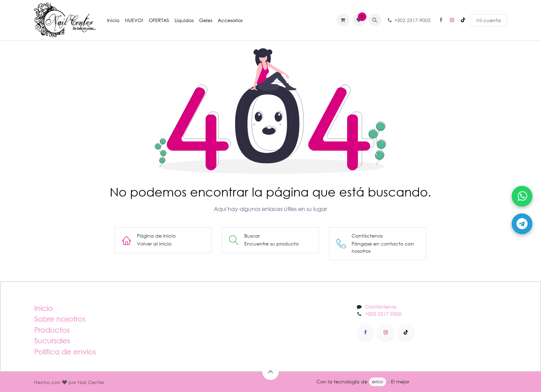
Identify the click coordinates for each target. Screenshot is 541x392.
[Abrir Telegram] (522, 224)
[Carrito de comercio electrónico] (343, 20)
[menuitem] (113, 20)
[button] (375, 20)
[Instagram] (452, 20)
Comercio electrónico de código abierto (459, 381)
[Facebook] (441, 20)
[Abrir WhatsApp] (522, 196)
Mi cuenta (489, 20)
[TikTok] (463, 20)
